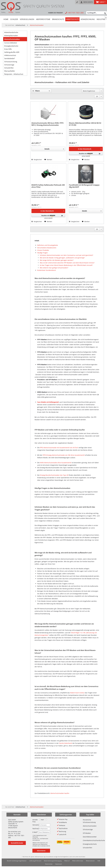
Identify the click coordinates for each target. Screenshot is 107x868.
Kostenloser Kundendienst (46, 270)
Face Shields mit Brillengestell (48, 402)
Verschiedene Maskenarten (47, 248)
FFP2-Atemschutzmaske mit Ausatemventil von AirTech (59, 448)
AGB (99, 861)
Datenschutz (49, 864)
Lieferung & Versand (35, 861)
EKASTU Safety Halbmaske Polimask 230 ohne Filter (48, 186)
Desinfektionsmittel (90, 837)
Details (54, 149)
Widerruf (67, 861)
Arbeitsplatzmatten (11, 35)
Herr (42, 820)
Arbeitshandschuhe (11, 32)
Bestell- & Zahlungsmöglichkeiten (17, 861)
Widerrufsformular (78, 861)
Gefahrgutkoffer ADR (12, 52)
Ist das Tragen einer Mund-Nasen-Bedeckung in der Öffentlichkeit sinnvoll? (66, 265)
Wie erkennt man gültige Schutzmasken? (54, 268)
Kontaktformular (17, 843)
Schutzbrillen (9, 68)
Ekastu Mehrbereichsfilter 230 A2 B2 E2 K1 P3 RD (85, 124)
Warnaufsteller (10, 71)
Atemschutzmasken (12, 39)
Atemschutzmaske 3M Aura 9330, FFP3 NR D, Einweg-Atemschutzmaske (47, 124)
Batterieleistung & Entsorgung (53, 861)
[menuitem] (77, 2)
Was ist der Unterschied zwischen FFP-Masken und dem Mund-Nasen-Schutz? (67, 263)
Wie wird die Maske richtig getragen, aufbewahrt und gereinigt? (62, 258)
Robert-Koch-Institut (77, 693)
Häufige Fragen (42, 253)
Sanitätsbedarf (9, 58)
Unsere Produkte (43, 250)
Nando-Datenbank (66, 743)
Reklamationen (90, 861)
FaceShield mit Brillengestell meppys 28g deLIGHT (84, 186)
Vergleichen (37, 160)
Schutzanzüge (9, 65)
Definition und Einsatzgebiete (48, 245)
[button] (86, 155)
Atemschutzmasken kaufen (60, 793)
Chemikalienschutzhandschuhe (90, 840)
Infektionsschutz (10, 55)
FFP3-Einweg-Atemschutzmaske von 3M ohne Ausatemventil (64, 455)
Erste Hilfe (8, 49)
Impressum (59, 864)
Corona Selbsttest (11, 43)
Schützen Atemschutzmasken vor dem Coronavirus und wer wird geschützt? (66, 255)
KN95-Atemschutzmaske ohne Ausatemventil (56, 463)
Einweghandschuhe (11, 46)
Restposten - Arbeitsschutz (14, 74)
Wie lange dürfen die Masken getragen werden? (57, 260)
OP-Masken (87, 833)
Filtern (36, 91)
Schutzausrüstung (11, 62)
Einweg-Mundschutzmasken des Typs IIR (54, 475)
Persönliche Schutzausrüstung (89, 821)
